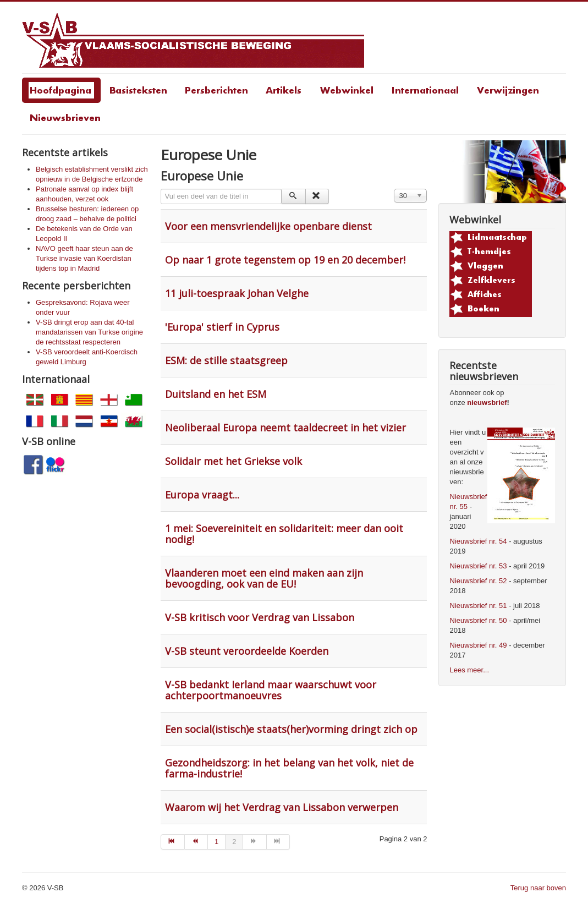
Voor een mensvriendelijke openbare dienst (268, 226)
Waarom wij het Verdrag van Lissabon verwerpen (282, 807)
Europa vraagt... (202, 495)
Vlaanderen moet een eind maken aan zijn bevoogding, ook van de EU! (264, 578)
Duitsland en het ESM (216, 394)
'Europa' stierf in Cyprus (222, 327)
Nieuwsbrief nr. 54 (478, 541)
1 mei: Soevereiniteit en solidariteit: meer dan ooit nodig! (284, 534)
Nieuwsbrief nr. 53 (478, 566)
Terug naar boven (538, 888)
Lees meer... (469, 670)
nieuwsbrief (487, 403)
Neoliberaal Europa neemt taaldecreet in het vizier (285, 428)
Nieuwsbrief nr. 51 (478, 606)
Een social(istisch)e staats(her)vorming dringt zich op (291, 729)
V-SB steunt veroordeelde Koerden (247, 651)
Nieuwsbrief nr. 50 (478, 620)
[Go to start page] (172, 842)
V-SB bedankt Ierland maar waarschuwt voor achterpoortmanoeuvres (271, 690)
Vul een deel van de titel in (161, 189)
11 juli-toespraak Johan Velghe (237, 293)
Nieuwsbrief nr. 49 (478, 645)
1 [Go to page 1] (216, 842)
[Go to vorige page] (196, 842)
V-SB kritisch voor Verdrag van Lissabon (260, 617)
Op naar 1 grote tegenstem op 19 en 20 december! (285, 260)
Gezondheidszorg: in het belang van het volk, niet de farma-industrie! (289, 768)
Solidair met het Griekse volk (233, 461)
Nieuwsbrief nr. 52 (478, 581)
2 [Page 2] (234, 842)
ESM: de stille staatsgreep (226, 360)
